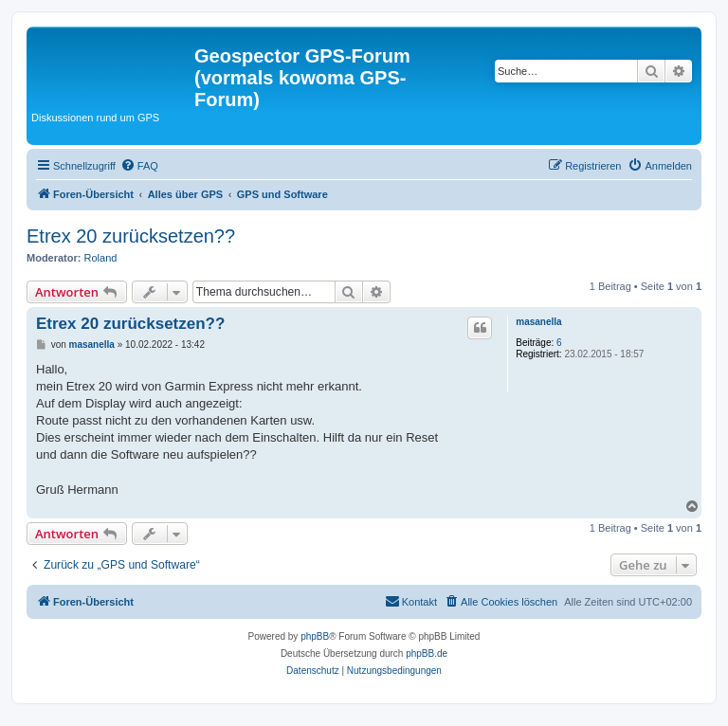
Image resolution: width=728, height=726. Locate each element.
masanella (538, 322)
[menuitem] (139, 166)
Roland (101, 258)
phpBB (315, 636)
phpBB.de (427, 653)
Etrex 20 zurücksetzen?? (131, 236)
